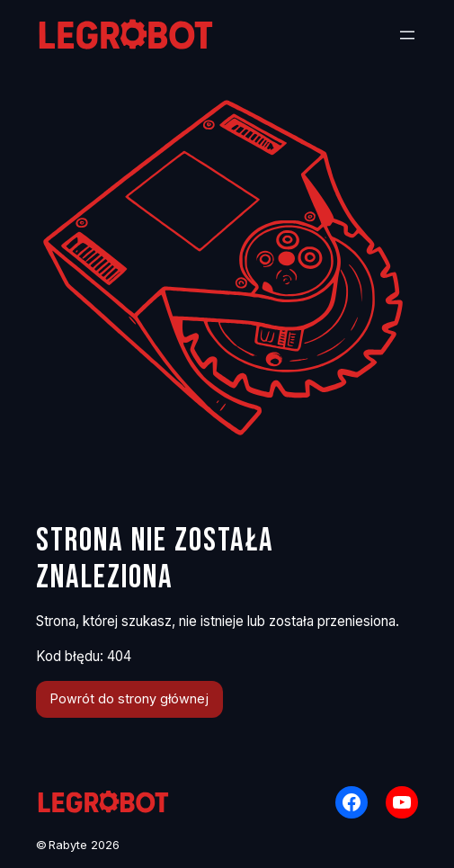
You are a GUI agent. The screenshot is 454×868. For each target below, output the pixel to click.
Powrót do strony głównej (129, 698)
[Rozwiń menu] (407, 35)
